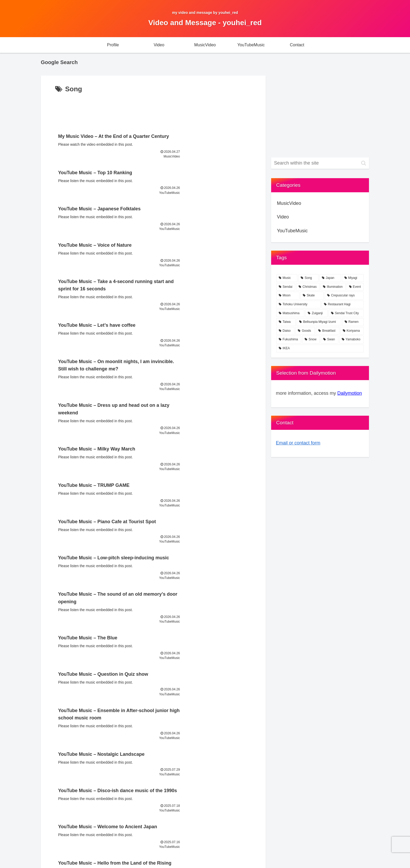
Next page (153, 672)
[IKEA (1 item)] (320, 348)
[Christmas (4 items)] (308, 287)
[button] (364, 163)
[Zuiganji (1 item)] (317, 313)
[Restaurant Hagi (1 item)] (343, 305)
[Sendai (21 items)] (286, 287)
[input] (320, 163)
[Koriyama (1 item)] (352, 331)
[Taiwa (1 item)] (286, 322)
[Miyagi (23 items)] (353, 278)
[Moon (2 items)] (288, 296)
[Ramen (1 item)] (353, 322)
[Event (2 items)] (355, 287)
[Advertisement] (153, 110)
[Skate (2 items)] (312, 296)
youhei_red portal (350, 852)
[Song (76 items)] (308, 278)
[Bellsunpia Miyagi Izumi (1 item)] (319, 322)
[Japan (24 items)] (330, 278)
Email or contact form (298, 443)
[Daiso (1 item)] (285, 331)
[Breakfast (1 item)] (328, 331)
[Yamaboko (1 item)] (352, 340)
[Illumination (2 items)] (333, 287)
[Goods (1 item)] (305, 331)
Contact (324, 852)
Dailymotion (350, 393)
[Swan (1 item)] (330, 340)
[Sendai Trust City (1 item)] (346, 313)
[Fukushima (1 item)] (289, 340)
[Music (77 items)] (287, 278)
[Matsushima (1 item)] (290, 313)
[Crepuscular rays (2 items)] (344, 296)
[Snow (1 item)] (311, 340)
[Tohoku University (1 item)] (298, 305)
